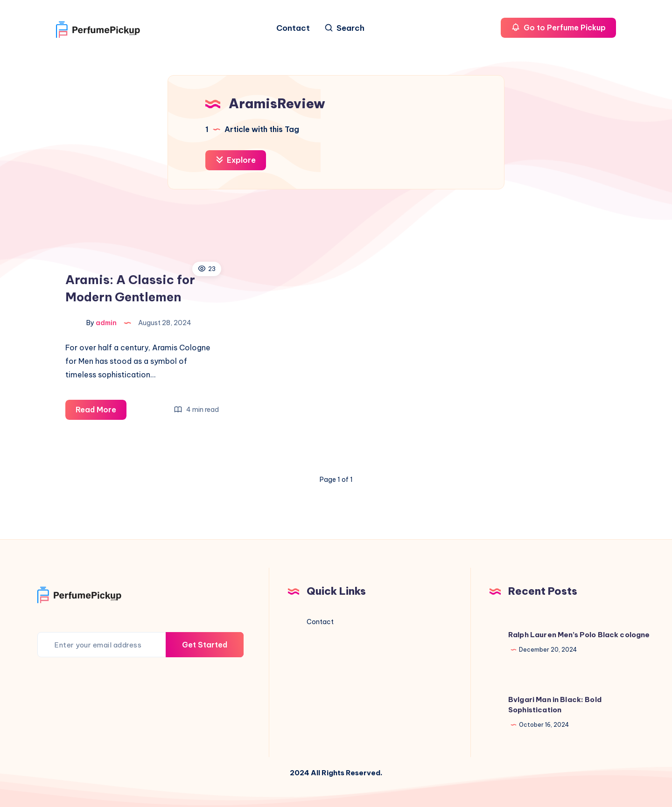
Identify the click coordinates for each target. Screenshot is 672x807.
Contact (293, 28)
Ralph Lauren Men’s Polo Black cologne (579, 635)
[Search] (344, 28)
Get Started (205, 645)
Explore (236, 160)
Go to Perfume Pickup (558, 27)
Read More (101, 411)
